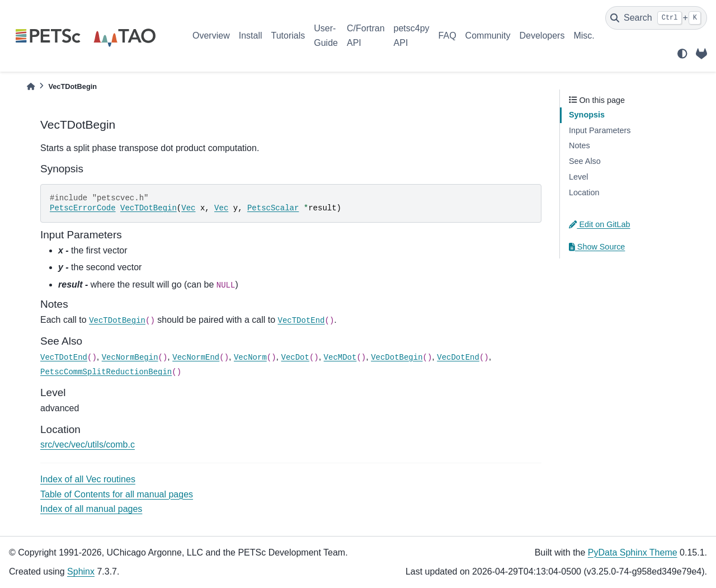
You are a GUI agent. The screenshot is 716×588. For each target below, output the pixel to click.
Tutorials (288, 36)
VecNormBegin (130, 357)
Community (488, 36)
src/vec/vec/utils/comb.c (88, 444)
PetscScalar (273, 208)
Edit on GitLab (600, 224)
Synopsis (587, 115)
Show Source (597, 247)
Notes (580, 145)
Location (584, 192)
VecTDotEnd (301, 321)
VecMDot (340, 357)
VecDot (295, 357)
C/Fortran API (366, 36)
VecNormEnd (196, 357)
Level (578, 177)
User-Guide (326, 36)
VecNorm (250, 357)
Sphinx (81, 571)
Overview (211, 36)
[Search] (656, 18)
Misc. (584, 36)
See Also (585, 161)
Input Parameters (600, 130)
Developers (542, 36)
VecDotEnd (458, 357)
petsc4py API (412, 36)
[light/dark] (682, 54)
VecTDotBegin (149, 208)
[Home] (31, 86)
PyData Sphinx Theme (633, 552)
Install (251, 36)
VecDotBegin (397, 357)
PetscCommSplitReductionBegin (106, 372)
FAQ (447, 36)
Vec (188, 208)
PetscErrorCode (83, 208)
